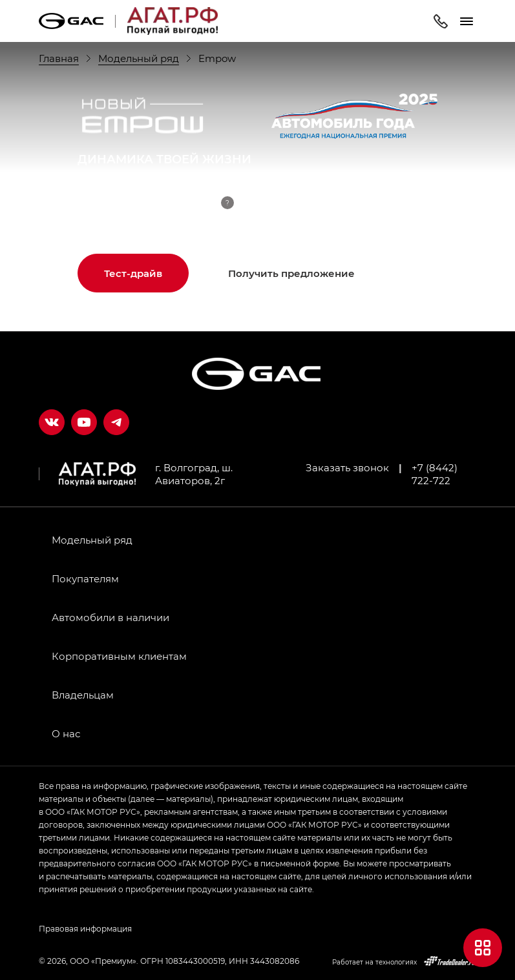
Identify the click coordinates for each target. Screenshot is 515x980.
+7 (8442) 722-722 (435, 474)
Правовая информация (85, 928)
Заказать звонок (347, 467)
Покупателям (85, 578)
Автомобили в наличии (110, 617)
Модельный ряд (92, 540)
